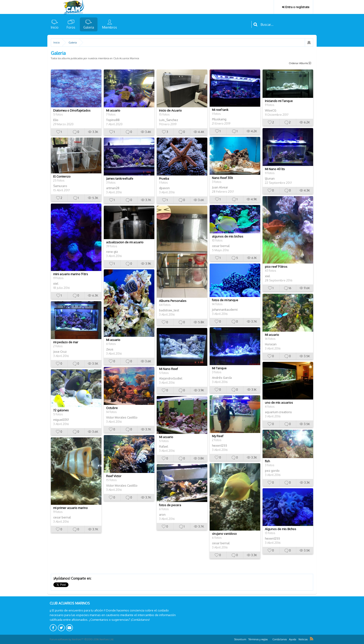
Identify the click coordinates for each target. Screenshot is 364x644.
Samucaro (60, 186)
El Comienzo (62, 176)
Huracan (271, 344)
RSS (312, 639)
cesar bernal (221, 246)
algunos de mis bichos (228, 236)
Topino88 (113, 120)
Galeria (89, 27)
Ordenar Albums (300, 63)
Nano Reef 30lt (222, 178)
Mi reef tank (220, 110)
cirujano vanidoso (224, 534)
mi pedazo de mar (66, 342)
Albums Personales (173, 301)
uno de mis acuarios (279, 403)
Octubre (112, 408)
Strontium (240, 639)
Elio (56, 120)
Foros (71, 27)
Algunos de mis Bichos (281, 529)
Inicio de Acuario (170, 110)
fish (267, 461)
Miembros (110, 27)
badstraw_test (169, 310)
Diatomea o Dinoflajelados (72, 110)
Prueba (164, 178)
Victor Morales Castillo (122, 417)
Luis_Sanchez (169, 120)
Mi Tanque (219, 368)
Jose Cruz (60, 352)
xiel (267, 276)
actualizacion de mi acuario (125, 242)
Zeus (110, 349)
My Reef (218, 436)
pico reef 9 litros (276, 267)
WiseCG (271, 110)
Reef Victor (114, 476)
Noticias (303, 639)
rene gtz (112, 252)
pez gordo (272, 471)
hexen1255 (219, 446)
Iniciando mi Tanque (279, 101)
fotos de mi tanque (225, 300)
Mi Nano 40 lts (275, 169)
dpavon (164, 188)
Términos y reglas (258, 639)
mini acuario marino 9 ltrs (71, 274)
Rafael (164, 446)
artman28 (113, 188)
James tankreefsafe (120, 178)
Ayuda (293, 639)
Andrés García (222, 378)
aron (162, 515)
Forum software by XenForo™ (82, 639)
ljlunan (270, 178)
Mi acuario (113, 110)
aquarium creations (278, 412)
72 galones (61, 410)
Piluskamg (219, 119)
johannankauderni (225, 310)
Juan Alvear (220, 187)
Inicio (55, 27)
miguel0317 (61, 420)
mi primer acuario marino (70, 508)
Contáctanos (279, 639)
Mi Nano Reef (168, 369)
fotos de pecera (170, 505)
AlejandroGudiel (171, 378)
